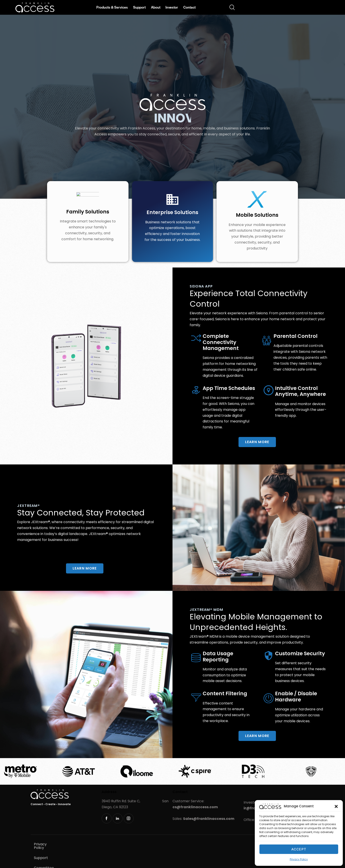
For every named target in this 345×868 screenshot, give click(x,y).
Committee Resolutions (105, 844)
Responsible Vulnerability (126, 854)
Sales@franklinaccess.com (209, 819)
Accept (299, 849)
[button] (336, 806)
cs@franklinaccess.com (195, 807)
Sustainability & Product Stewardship (66, 854)
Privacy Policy (299, 859)
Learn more (257, 442)
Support (71, 844)
